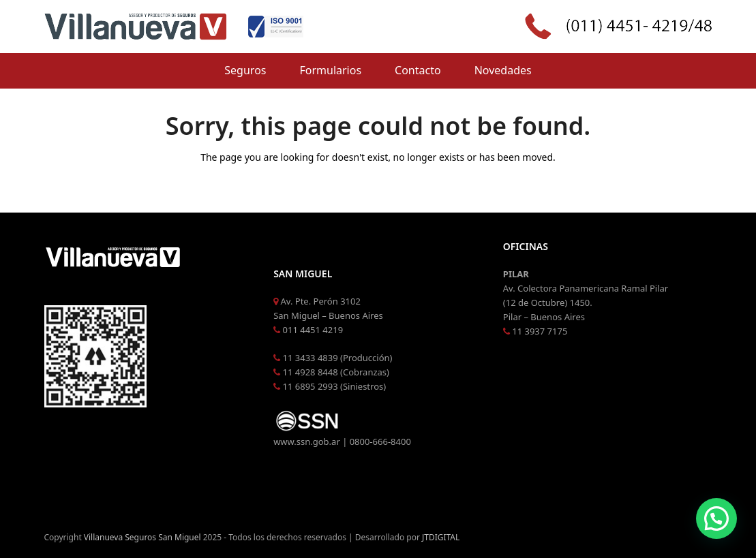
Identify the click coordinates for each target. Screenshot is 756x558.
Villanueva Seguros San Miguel (142, 537)
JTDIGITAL (441, 537)
